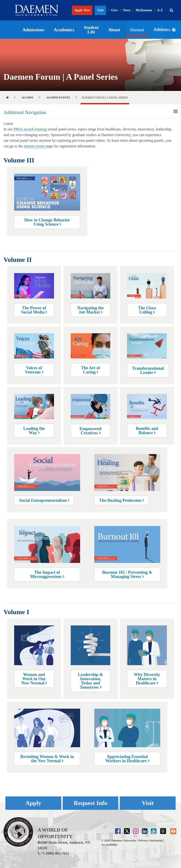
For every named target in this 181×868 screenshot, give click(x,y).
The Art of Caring (90, 370)
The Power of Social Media (34, 310)
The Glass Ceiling (147, 310)
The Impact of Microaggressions (47, 574)
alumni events (34, 146)
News (127, 10)
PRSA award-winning (30, 129)
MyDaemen (144, 10)
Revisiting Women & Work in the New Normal (47, 759)
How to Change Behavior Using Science (47, 222)
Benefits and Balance (147, 431)
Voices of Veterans (34, 370)
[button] (171, 10)
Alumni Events (58, 98)
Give (115, 10)
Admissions (33, 30)
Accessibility (109, 845)
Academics (64, 30)
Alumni (137, 30)
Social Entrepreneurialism (44, 500)
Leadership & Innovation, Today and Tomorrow (91, 681)
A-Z (160, 10)
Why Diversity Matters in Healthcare (147, 679)
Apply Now (82, 10)
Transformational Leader (148, 370)
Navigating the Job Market (91, 310)
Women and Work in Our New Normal (34, 679)
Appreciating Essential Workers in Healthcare (127, 759)
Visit (100, 10)
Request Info (90, 803)
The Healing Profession (121, 500)
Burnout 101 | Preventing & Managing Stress (127, 574)
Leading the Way (34, 431)
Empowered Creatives (91, 431)
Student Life (91, 30)
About (114, 30)
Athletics (162, 29)
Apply (33, 803)
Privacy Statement (150, 840)
